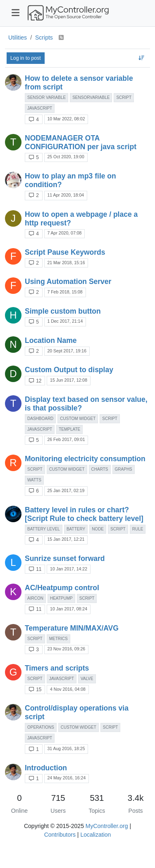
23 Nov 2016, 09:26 (66, 649)
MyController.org (107, 826)
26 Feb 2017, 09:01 (66, 439)
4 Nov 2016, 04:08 (68, 689)
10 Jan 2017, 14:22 (69, 569)
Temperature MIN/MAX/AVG (72, 628)
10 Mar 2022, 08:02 (66, 119)
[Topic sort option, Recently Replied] (142, 58)
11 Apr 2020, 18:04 (66, 195)
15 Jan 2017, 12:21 (66, 539)
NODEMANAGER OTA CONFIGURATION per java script (81, 142)
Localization (95, 835)
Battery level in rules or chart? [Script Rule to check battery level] (84, 514)
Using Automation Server (68, 282)
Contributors (60, 835)
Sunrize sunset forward (65, 558)
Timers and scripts (57, 668)
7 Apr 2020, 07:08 (64, 233)
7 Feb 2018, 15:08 (65, 292)
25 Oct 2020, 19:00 (66, 157)
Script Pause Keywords (65, 252)
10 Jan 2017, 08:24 (69, 609)
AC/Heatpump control (62, 588)
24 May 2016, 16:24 (66, 778)
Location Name (51, 340)
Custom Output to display (69, 370)
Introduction (46, 768)
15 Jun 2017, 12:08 (69, 380)
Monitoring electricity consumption (85, 459)
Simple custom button (63, 311)
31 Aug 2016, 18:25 (66, 748)
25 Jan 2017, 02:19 (66, 490)
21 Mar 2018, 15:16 (66, 263)
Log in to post (26, 58)
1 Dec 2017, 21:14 (65, 321)
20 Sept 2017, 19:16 (67, 351)
